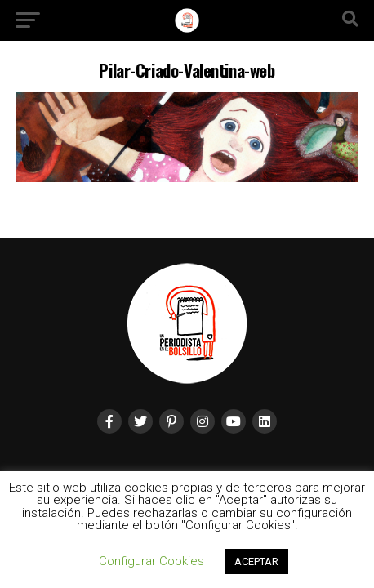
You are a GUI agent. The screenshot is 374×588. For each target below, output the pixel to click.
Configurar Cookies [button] (151, 561)
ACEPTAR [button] (256, 561)
